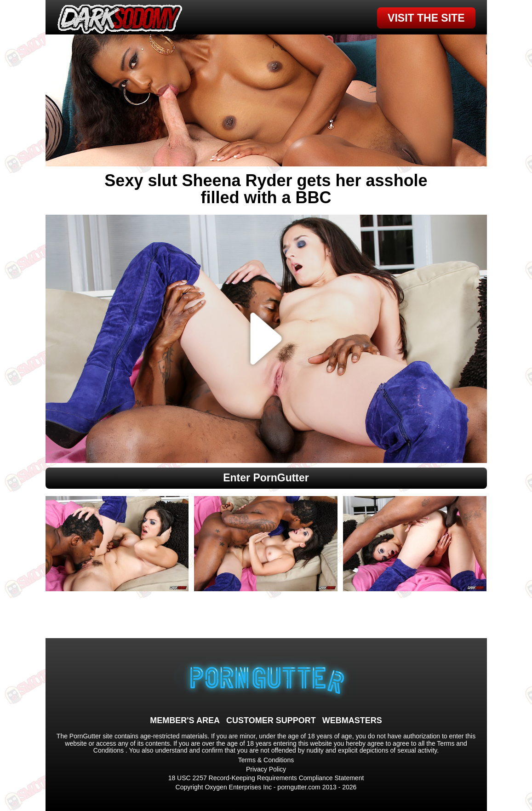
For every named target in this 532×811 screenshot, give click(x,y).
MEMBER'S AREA (185, 720)
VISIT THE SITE (426, 18)
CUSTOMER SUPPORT (271, 720)
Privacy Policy (266, 769)
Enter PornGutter (266, 478)
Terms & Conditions (266, 760)
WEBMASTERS (352, 720)
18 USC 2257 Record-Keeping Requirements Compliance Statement (266, 778)
